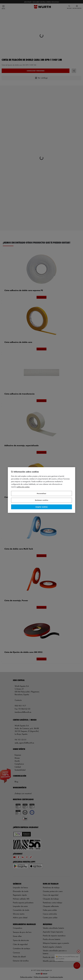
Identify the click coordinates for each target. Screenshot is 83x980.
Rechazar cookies (42, 500)
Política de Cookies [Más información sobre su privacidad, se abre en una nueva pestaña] (23, 487)
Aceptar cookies (41, 507)
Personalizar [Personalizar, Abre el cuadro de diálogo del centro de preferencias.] (41, 493)
